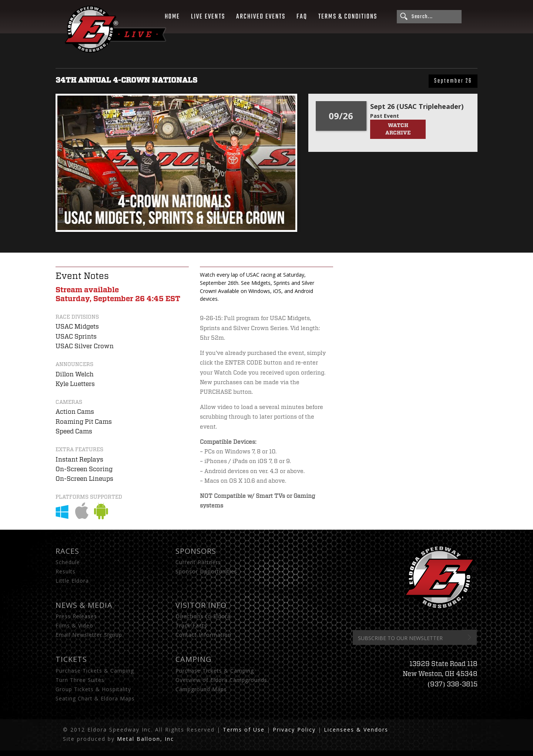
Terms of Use (244, 730)
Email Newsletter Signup (89, 635)
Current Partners (198, 562)
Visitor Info (201, 605)
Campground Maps (201, 689)
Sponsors (196, 551)
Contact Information (203, 635)
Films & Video (74, 625)
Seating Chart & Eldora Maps (95, 698)
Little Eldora (72, 581)
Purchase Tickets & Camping (95, 671)
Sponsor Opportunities (206, 571)
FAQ (302, 17)
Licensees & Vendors (356, 730)
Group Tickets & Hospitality (93, 689)
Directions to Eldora (203, 616)
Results (66, 571)
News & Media (84, 605)
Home (172, 17)
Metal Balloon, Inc (145, 739)
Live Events (208, 17)
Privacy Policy (294, 730)
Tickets (71, 659)
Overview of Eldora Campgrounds (221, 680)
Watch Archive (398, 129)
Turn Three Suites (80, 680)
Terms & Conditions (348, 17)
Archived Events (261, 17)
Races (67, 551)
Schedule (68, 562)
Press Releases (76, 616)
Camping (194, 659)
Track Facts (191, 625)
